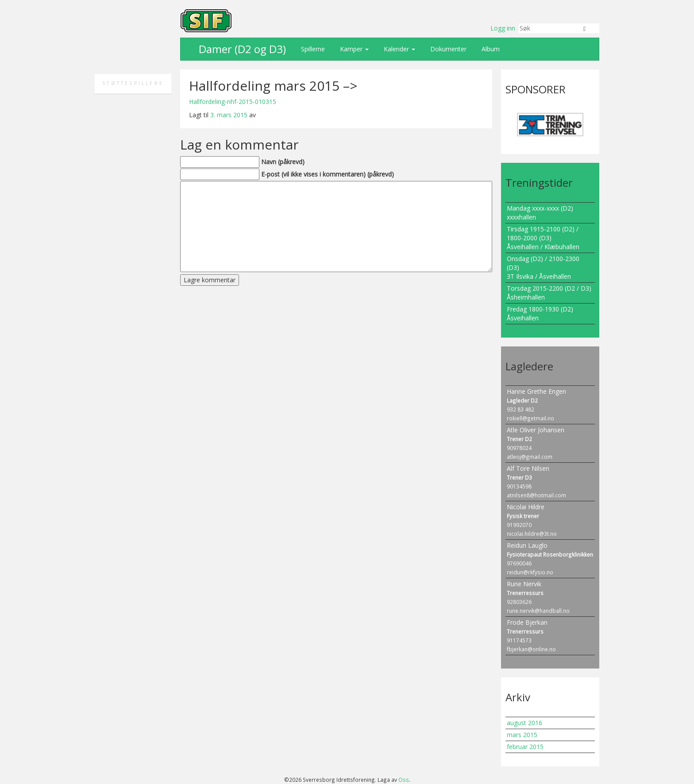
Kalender (399, 49)
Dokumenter (447, 49)
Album (490, 49)
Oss (404, 780)
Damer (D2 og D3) (241, 49)
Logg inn (503, 28)
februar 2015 (525, 747)
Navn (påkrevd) (283, 162)
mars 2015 (522, 735)
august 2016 (524, 723)
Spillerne (312, 49)
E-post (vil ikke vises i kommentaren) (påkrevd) (328, 174)
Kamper (353, 49)
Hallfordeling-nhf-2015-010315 (233, 102)
